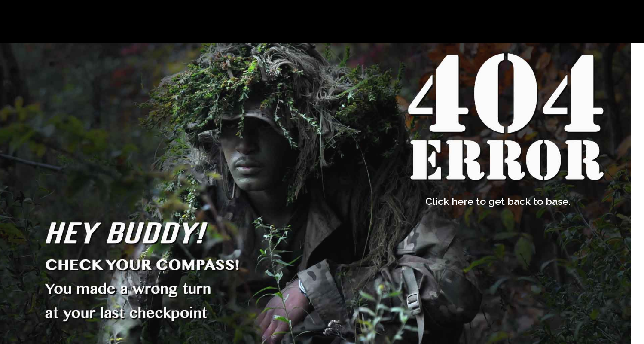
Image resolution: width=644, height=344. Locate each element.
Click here (449, 201)
